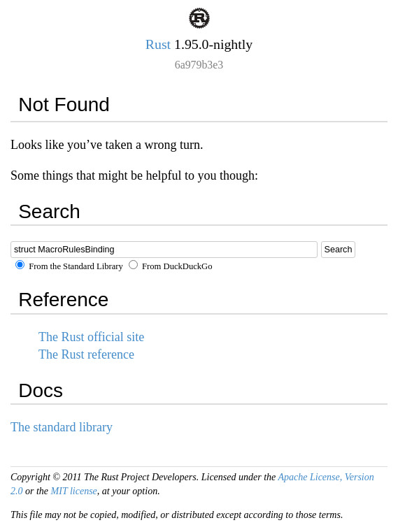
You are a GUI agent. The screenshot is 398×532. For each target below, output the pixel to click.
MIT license (74, 491)
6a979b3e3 (199, 65)
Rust (158, 44)
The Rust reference (86, 354)
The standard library (62, 427)
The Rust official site (91, 337)
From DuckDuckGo (171, 266)
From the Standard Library (69, 266)
